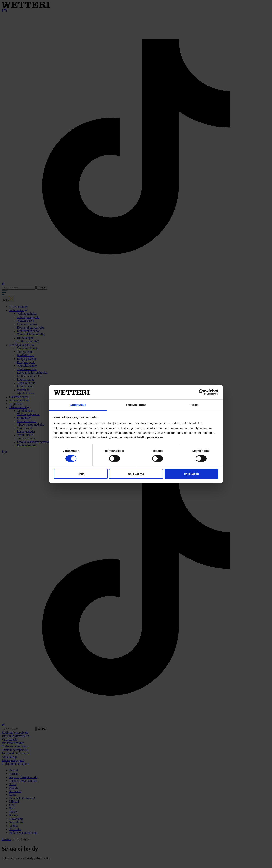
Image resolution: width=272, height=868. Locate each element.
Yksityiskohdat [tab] (136, 405)
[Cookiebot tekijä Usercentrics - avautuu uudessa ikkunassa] (202, 392)
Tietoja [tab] (194, 405)
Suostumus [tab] (78, 405)
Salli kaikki (191, 474)
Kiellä (81, 474)
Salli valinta (136, 474)
